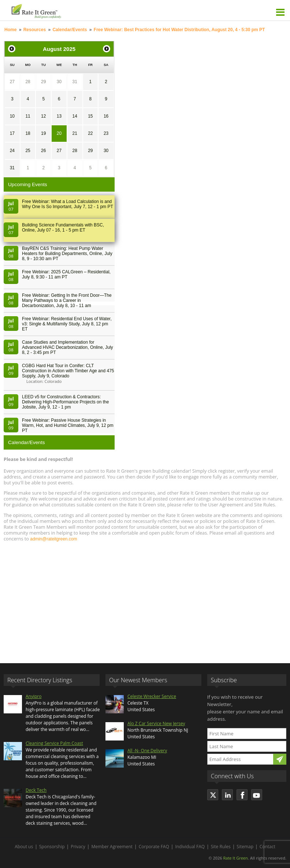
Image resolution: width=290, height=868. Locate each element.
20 (59, 133)
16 (106, 116)
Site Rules (221, 847)
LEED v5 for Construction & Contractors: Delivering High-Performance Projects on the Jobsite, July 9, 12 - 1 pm (65, 402)
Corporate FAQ (154, 847)
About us (24, 847)
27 (12, 82)
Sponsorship (52, 847)
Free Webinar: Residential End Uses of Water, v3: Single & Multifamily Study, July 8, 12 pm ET (67, 324)
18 (28, 133)
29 (43, 82)
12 (43, 116)
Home (10, 30)
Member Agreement (112, 847)
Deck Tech (36, 790)
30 (59, 82)
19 (43, 133)
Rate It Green (235, 858)
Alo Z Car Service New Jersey (156, 723)
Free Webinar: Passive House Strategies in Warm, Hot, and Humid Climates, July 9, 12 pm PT (68, 425)
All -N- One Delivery (147, 751)
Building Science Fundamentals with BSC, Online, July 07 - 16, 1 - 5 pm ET (63, 228)
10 (12, 116)
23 (106, 133)
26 (43, 151)
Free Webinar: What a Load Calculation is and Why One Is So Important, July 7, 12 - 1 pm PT (68, 204)
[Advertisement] (145, 599)
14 (75, 116)
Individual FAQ (190, 847)
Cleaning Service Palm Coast (54, 743)
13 (59, 116)
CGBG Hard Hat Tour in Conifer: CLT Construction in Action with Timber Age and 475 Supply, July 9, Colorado (68, 371)
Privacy (78, 847)
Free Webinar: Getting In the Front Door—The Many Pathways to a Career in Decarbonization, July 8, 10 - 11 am (67, 300)
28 (28, 82)
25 (28, 151)
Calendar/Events (70, 30)
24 (12, 151)
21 (75, 133)
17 (12, 133)
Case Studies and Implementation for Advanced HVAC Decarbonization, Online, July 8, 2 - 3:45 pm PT (68, 347)
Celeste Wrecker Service (152, 696)
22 (90, 133)
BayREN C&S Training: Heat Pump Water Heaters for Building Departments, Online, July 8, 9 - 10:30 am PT (67, 254)
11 (28, 116)
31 (75, 82)
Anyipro (34, 696)
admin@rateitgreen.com (53, 539)
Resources (35, 30)
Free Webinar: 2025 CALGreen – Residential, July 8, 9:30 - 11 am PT (66, 274)
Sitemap (245, 847)
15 (90, 116)
